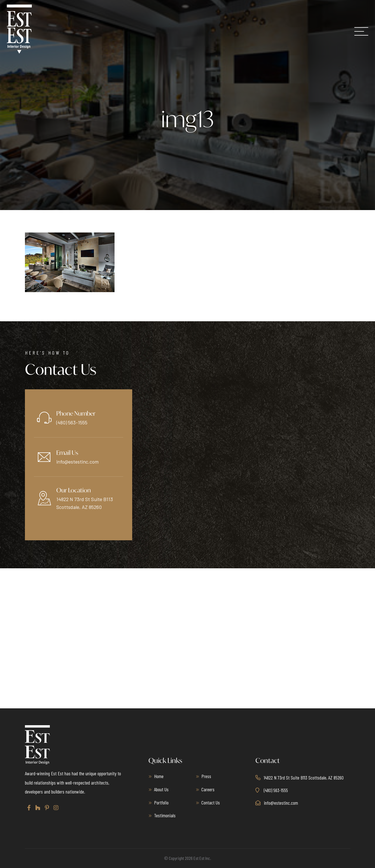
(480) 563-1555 (72, 422)
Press (206, 776)
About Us (161, 789)
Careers (208, 789)
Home (159, 776)
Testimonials (165, 815)
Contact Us (211, 802)
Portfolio (161, 802)
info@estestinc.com (77, 462)
